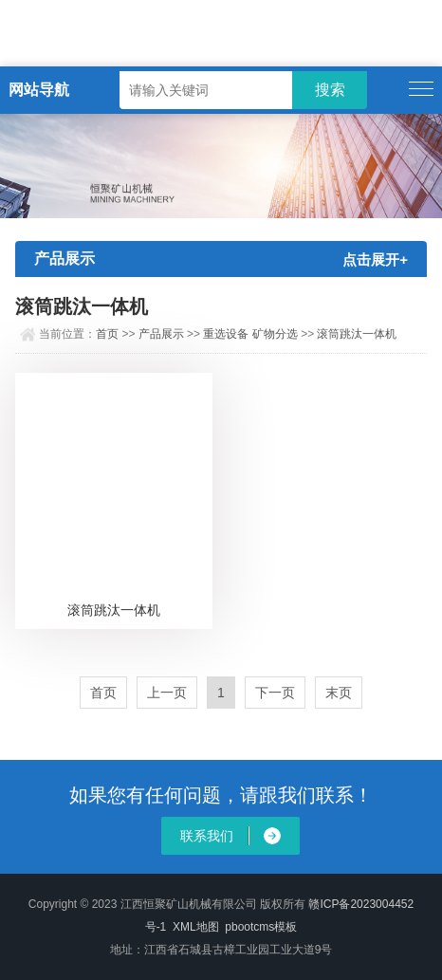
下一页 (275, 693)
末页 (339, 693)
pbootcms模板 (261, 927)
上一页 (167, 693)
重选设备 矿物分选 (250, 334)
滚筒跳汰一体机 (357, 334)
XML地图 (196, 927)
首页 (107, 334)
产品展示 (161, 334)
